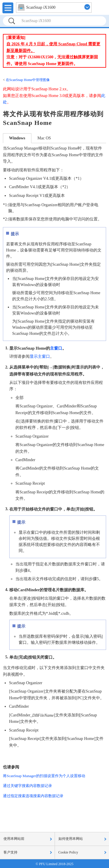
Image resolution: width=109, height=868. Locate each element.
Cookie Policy (68, 852)
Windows (17, 138)
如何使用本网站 (71, 839)
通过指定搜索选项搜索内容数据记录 (33, 796)
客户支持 (10, 852)
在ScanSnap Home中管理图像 (28, 80)
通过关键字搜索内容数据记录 (27, 786)
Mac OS (44, 138)
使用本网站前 (14, 839)
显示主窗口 (40, 356)
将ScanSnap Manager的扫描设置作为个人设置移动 (44, 776)
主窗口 (56, 348)
